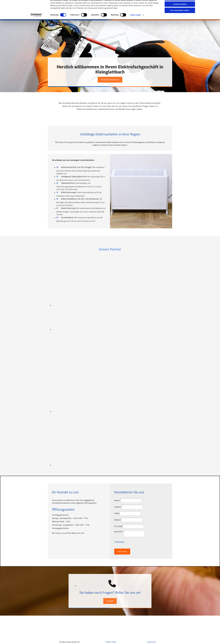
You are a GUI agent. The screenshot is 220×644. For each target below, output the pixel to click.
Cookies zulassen (180, 5)
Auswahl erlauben (180, 12)
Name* (117, 500)
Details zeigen (135, 22)
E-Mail (117, 513)
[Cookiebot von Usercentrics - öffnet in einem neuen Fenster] (36, 22)
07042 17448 (111, 642)
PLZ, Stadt (118, 526)
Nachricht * (119, 532)
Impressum (151, 642)
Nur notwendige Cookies (180, 18)
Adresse (117, 520)
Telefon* (118, 507)
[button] (110, 80)
